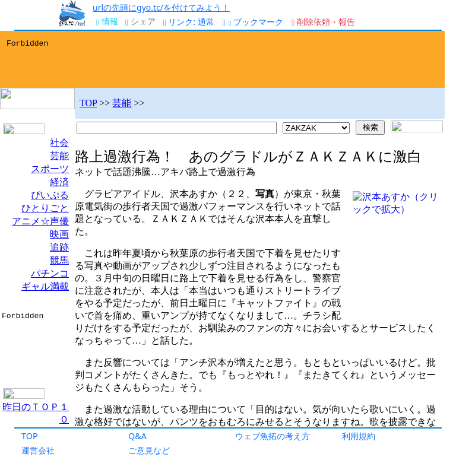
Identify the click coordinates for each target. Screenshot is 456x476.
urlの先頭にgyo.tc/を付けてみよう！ (161, 7)
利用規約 (359, 436)
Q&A (137, 436)
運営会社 (38, 450)
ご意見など (149, 450)
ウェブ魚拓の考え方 (273, 436)
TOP (30, 436)
